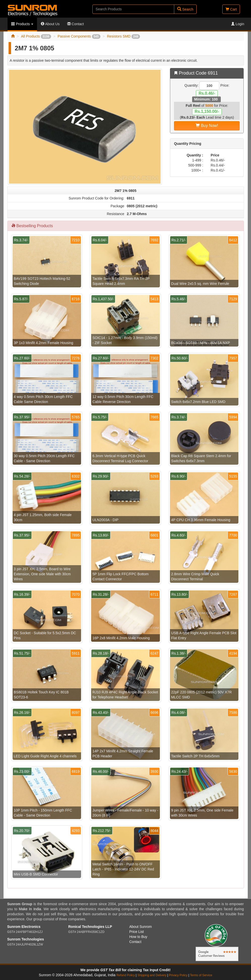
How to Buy (138, 937)
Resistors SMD (123, 36)
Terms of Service (201, 975)
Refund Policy (125, 975)
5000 (209, 106)
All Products (36, 36)
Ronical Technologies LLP (90, 927)
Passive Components (79, 36)
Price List (137, 932)
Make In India (30, 909)
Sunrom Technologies (26, 939)
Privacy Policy (178, 975)
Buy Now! (207, 126)
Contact (76, 24)
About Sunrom (141, 927)
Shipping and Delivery (152, 975)
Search (185, 9)
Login (238, 24)
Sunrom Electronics (24, 927)
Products (22, 24)
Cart (231, 9)
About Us (50, 24)
